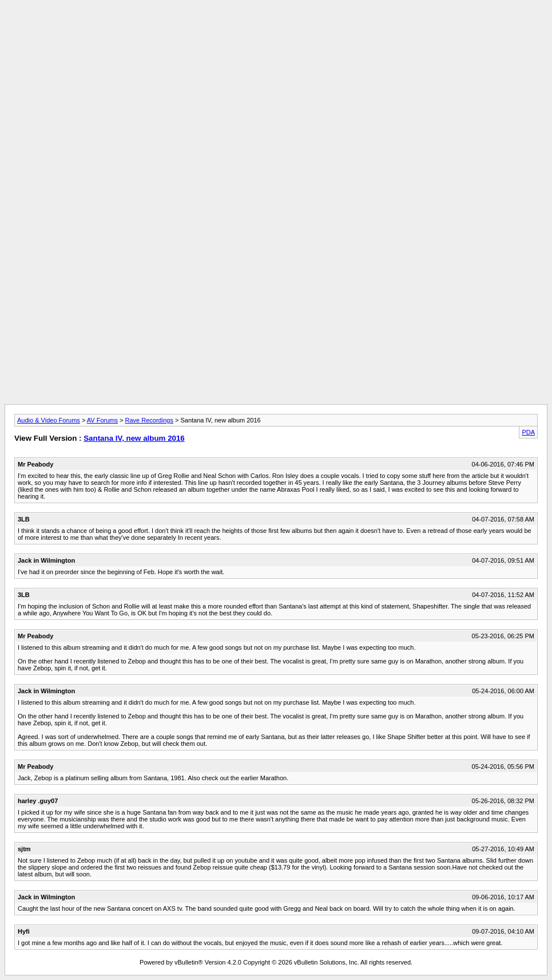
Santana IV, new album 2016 (134, 438)
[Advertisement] (276, 30)
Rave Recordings (149, 420)
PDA (528, 432)
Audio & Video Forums (49, 420)
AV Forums (102, 420)
